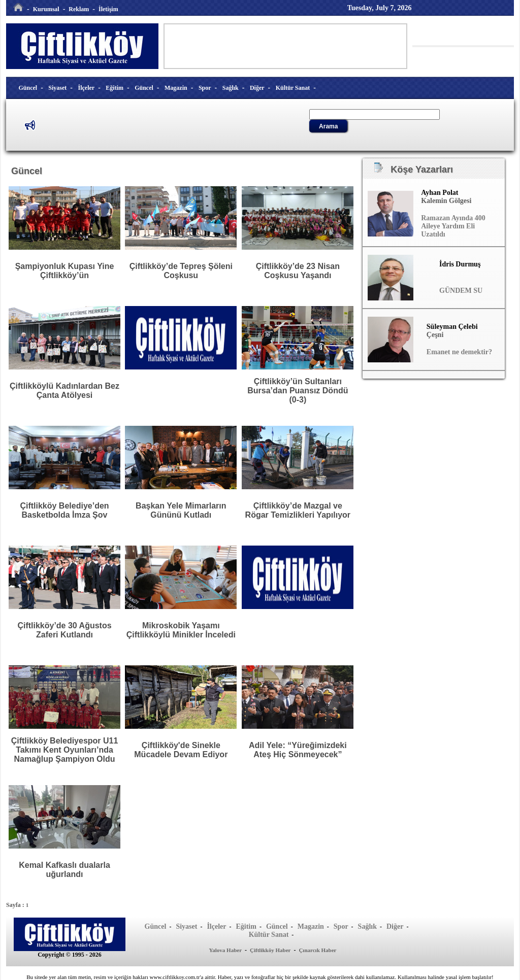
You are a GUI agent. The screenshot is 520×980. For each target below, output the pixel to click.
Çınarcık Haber (317, 950)
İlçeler (87, 88)
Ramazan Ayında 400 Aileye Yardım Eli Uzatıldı (453, 226)
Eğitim (115, 88)
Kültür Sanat (293, 88)
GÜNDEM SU (461, 291)
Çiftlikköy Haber (270, 950)
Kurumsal (46, 9)
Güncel (28, 88)
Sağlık (231, 88)
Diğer (257, 88)
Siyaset (57, 88)
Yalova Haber (225, 950)
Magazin (176, 88)
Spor (205, 88)
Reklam (79, 9)
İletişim (108, 9)
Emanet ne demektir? (459, 352)
